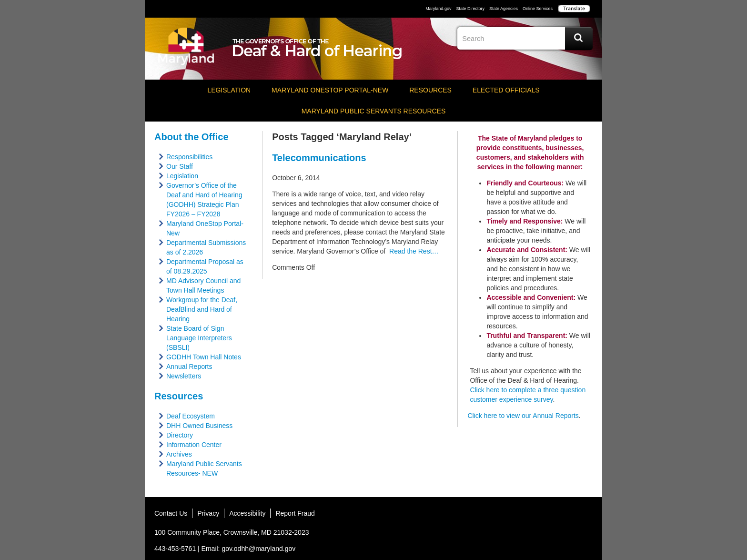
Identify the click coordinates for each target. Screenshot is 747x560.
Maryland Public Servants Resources (374, 111)
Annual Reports (189, 367)
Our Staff (180, 166)
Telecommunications (319, 158)
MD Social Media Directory (585, 516)
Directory (180, 435)
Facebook (515, 64)
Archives (179, 454)
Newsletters (184, 376)
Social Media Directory (585, 64)
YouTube (550, 64)
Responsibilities (189, 157)
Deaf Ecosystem (191, 416)
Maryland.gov (438, 9)
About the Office (192, 137)
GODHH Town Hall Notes (204, 357)
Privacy (208, 513)
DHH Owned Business (199, 426)
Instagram (567, 64)
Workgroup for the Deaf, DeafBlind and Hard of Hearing (202, 309)
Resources (430, 90)
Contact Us (171, 513)
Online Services (538, 9)
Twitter (532, 64)
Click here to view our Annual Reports (523, 416)
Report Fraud (295, 513)
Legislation (229, 90)
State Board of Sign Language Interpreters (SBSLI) (199, 338)
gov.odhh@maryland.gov (258, 549)
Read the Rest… (412, 251)
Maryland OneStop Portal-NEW (330, 90)
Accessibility (247, 513)
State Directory (470, 9)
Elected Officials (506, 90)
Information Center (194, 445)
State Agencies (504, 9)
